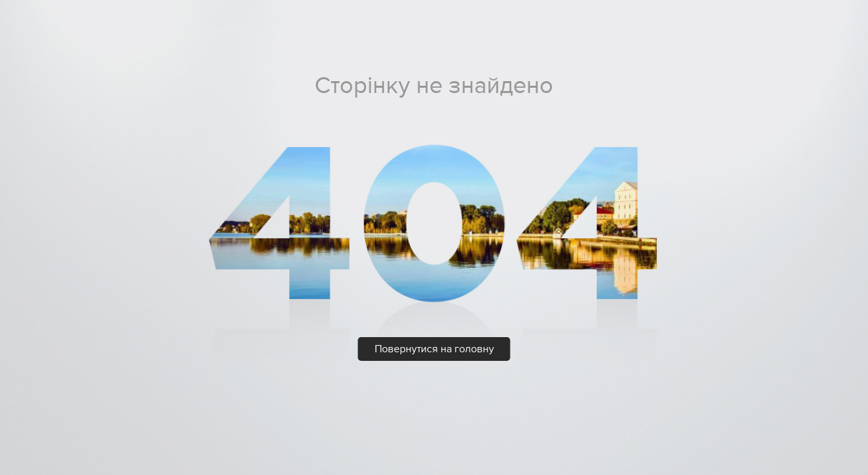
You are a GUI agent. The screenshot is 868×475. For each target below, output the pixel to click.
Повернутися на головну (434, 349)
